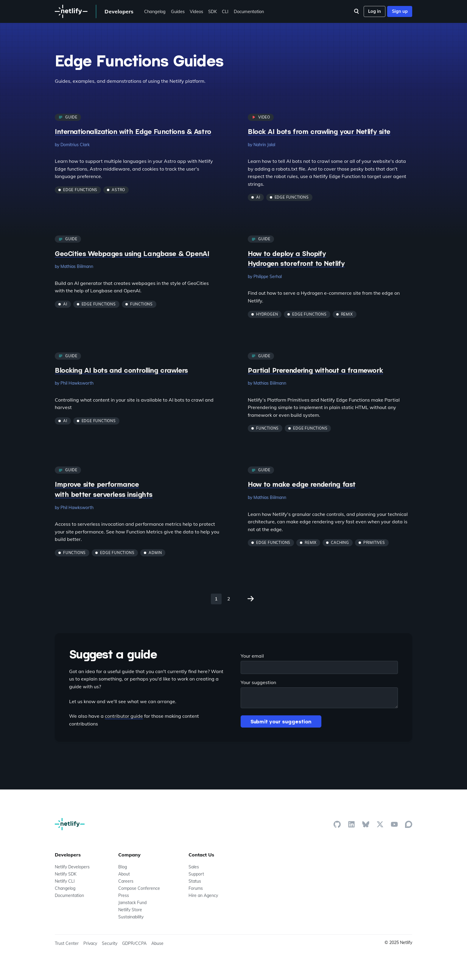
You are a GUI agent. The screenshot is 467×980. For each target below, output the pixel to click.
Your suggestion (258, 682)
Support (196, 874)
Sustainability (131, 917)
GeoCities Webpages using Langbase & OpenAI (132, 253)
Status (195, 881)
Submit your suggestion (281, 721)
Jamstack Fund (132, 903)
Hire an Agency (203, 895)
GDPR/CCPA (134, 943)
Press (124, 895)
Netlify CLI (65, 881)
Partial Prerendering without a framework (315, 370)
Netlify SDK (66, 874)
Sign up (400, 11)
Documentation (249, 12)
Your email (252, 656)
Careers (126, 881)
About (124, 874)
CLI (225, 12)
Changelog (155, 12)
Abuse (157, 943)
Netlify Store (130, 910)
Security (110, 943)
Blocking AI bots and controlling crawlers (121, 370)
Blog (123, 867)
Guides (178, 12)
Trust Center (67, 943)
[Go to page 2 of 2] (251, 599)
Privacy (90, 943)
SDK (213, 12)
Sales (194, 867)
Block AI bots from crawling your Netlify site (319, 131)
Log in (375, 11)
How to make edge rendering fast (302, 484)
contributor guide (124, 716)
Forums (196, 888)
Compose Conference (139, 888)
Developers (119, 11)
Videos (196, 12)
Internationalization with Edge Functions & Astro (133, 131)
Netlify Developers (72, 867)
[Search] (357, 11)
